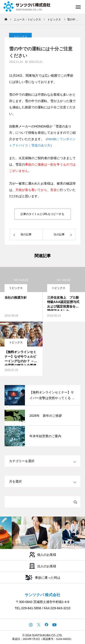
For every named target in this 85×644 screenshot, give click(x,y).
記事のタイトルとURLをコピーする (42, 214)
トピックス (16, 288)
